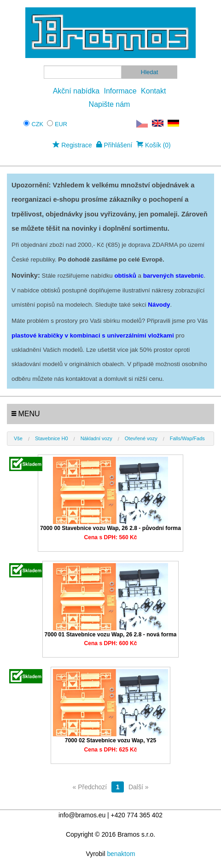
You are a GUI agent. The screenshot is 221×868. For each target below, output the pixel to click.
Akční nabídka (76, 91)
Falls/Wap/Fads (187, 438)
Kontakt (153, 91)
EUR (61, 124)
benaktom (121, 854)
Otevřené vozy (141, 438)
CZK (37, 124)
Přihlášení (114, 145)
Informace (120, 91)
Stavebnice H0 (52, 438)
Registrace (72, 145)
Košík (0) (154, 145)
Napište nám (110, 104)
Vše (18, 438)
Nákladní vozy (96, 438)
